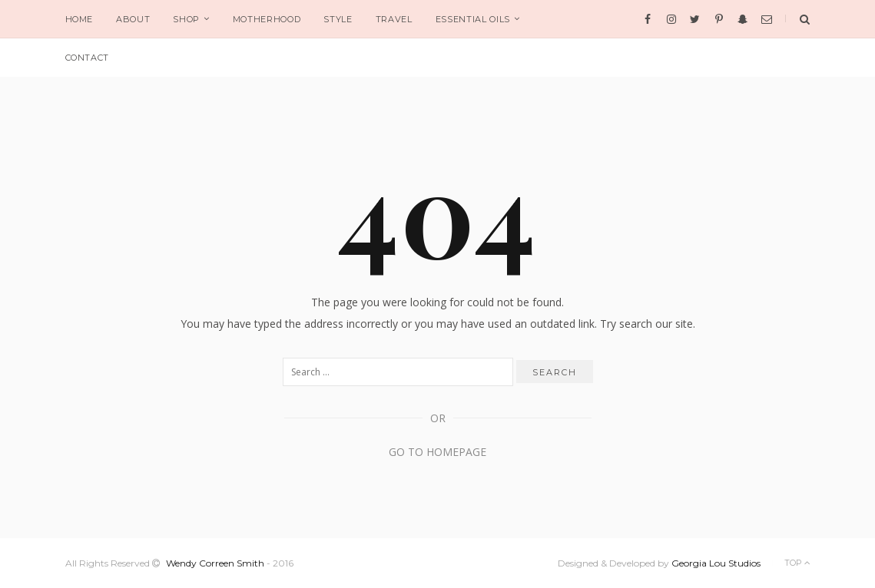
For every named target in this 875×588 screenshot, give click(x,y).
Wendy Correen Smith (215, 563)
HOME (80, 19)
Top (797, 563)
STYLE (338, 19)
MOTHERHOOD (267, 19)
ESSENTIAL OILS (473, 19)
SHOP (186, 19)
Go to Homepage (437, 452)
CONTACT (88, 58)
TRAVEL (394, 19)
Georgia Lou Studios (716, 563)
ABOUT (133, 19)
